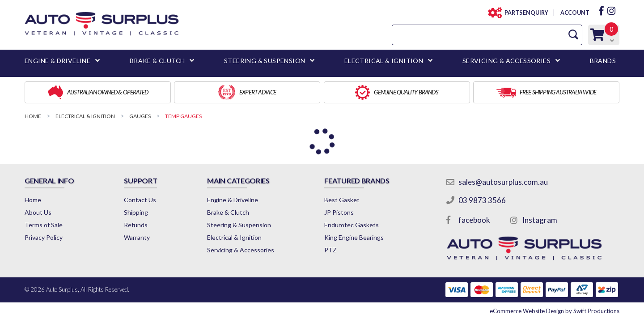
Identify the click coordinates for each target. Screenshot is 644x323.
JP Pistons (339, 212)
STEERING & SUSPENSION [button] (265, 61)
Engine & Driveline (233, 200)
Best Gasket (342, 200)
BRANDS (603, 61)
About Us (38, 212)
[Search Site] (573, 35)
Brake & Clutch (228, 212)
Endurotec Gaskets (352, 225)
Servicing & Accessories (241, 250)
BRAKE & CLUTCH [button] (157, 61)
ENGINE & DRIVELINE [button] (57, 61)
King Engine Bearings (354, 237)
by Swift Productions (555, 311)
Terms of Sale (44, 225)
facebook (474, 220)
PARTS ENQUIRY (524, 13)
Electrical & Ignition (234, 237)
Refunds (136, 225)
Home (33, 200)
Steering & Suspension (239, 225)
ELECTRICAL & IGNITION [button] (384, 61)
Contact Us (140, 200)
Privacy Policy (44, 237)
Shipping (136, 212)
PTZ (330, 250)
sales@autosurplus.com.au (503, 182)
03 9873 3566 (482, 200)
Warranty (137, 237)
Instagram (540, 220)
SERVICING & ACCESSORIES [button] (506, 61)
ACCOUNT (574, 13)
